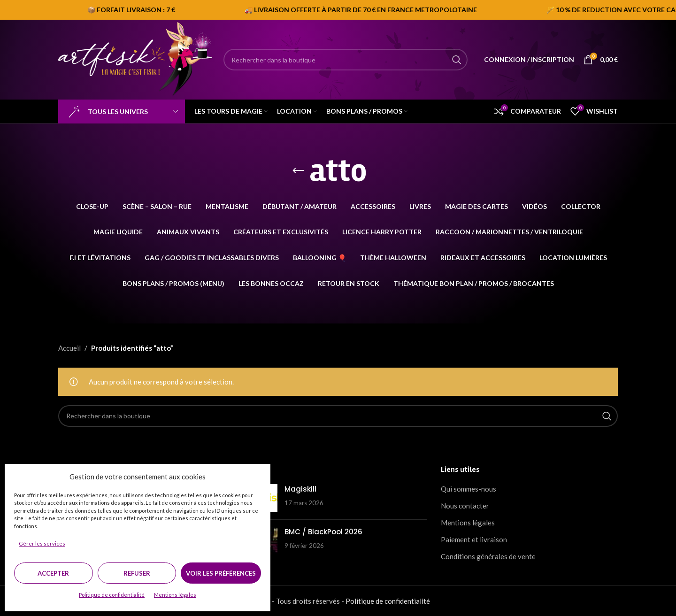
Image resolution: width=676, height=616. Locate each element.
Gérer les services (42, 543)
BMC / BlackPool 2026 (323, 532)
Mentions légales (175, 595)
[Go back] (298, 171)
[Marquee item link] (517, 10)
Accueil (69, 348)
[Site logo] (136, 59)
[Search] (346, 60)
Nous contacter (465, 506)
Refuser (137, 573)
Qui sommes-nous (469, 489)
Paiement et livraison (474, 539)
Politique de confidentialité (112, 595)
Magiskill (300, 489)
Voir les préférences (221, 573)
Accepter (53, 573)
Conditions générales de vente (488, 556)
